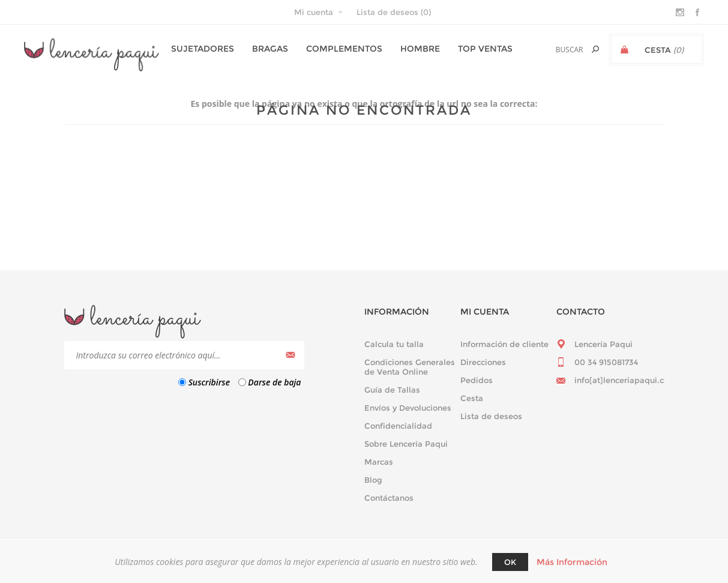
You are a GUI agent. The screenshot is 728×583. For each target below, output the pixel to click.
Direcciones (483, 362)
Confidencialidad (398, 426)
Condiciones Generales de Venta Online (410, 367)
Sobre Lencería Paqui (406, 444)
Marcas (379, 462)
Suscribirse (209, 382)
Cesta (472, 398)
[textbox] (555, 50)
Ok (510, 562)
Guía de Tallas (392, 390)
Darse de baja (274, 382)
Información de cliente (504, 344)
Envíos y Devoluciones (408, 408)
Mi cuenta (314, 12)
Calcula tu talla (394, 344)
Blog (373, 480)
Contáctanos (389, 498)
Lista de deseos (491, 416)
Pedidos (477, 380)
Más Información (572, 562)
